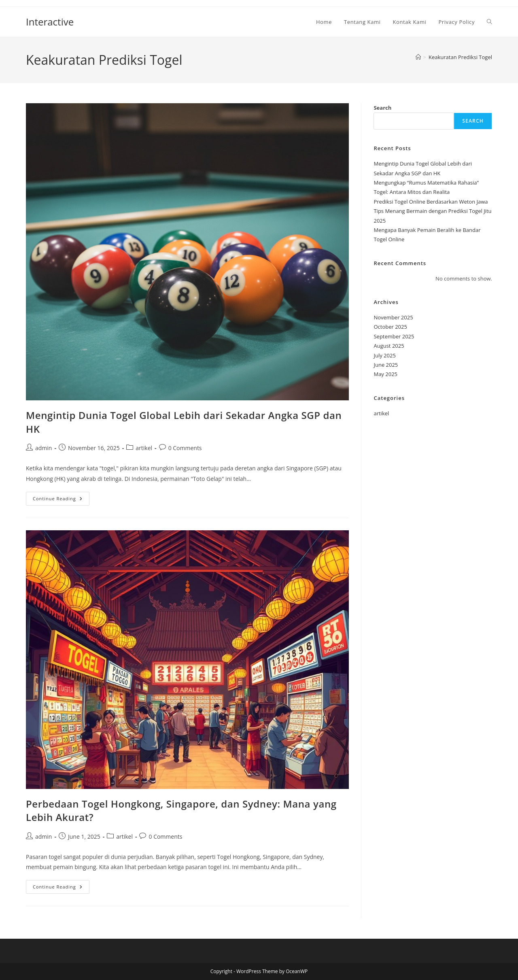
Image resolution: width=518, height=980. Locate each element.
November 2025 (393, 317)
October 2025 (390, 327)
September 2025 (394, 336)
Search (382, 108)
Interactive (50, 22)
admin (44, 448)
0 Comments (185, 448)
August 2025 (389, 346)
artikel (144, 448)
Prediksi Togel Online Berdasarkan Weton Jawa (431, 202)
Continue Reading (61, 500)
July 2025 (384, 355)
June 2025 (386, 365)
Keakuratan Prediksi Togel (460, 57)
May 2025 (385, 374)
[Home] (418, 57)
